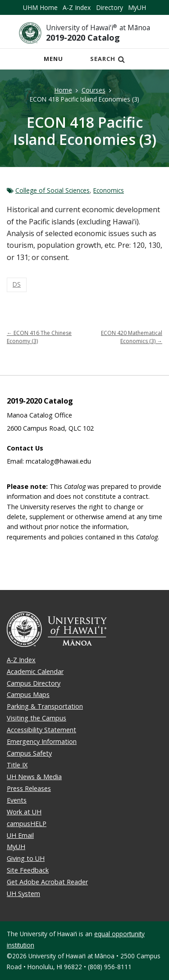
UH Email (20, 835)
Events (17, 800)
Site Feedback (28, 870)
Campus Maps (28, 694)
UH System (23, 894)
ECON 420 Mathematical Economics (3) (132, 337)
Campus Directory (34, 683)
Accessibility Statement (41, 730)
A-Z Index (77, 7)
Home (63, 90)
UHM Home (40, 7)
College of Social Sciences (53, 190)
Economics (109, 190)
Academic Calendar (35, 671)
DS (17, 284)
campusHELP (27, 824)
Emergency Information (42, 741)
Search (108, 59)
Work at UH (24, 812)
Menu (56, 61)
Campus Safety (29, 753)
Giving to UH (26, 858)
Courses (94, 90)
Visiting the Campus (37, 718)
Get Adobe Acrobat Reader (47, 882)
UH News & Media (34, 777)
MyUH (137, 7)
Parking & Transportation (45, 706)
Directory (110, 7)
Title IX (17, 765)
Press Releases (29, 788)
